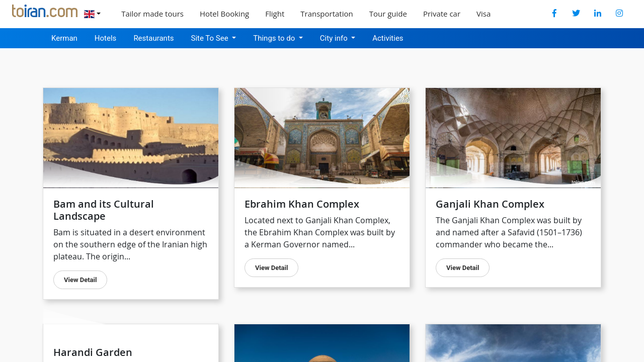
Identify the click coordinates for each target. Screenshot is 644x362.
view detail (271, 268)
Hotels (106, 38)
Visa (484, 14)
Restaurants (153, 38)
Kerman (64, 38)
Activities (388, 38)
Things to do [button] (275, 38)
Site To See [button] (211, 38)
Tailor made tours (152, 14)
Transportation (327, 14)
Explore (520, 14)
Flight (275, 14)
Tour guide (388, 14)
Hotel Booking (224, 14)
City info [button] (335, 38)
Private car (442, 14)
